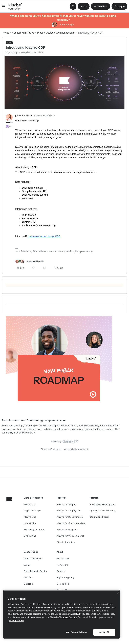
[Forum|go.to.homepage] (16, 6)
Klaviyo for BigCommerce (70, 517)
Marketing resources (34, 530)
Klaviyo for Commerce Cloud (71, 523)
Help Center (30, 523)
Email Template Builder (35, 571)
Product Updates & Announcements (56, 33)
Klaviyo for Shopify (66, 504)
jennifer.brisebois (24, 116)
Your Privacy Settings (76, 632)
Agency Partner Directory (103, 511)
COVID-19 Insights (33, 559)
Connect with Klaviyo (23, 33)
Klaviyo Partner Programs (103, 504)
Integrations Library (100, 517)
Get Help (28, 584)
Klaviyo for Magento (67, 530)
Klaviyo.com (30, 504)
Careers (61, 571)
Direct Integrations (66, 542)
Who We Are (63, 559)
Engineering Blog (65, 577)
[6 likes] (30, 262)
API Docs (28, 577)
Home (6, 33)
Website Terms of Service (64, 617)
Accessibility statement (76, 449)
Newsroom (62, 565)
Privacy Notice (16, 620)
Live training (30, 536)
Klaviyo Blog (30, 517)
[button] (4, 7)
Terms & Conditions (51, 449)
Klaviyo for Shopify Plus (69, 511)
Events (27, 565)
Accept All (104, 632)
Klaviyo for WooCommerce (70, 536)
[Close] (118, 593)
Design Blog (63, 584)
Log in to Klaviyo (32, 511)
